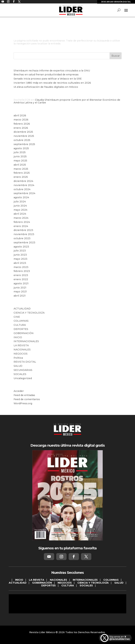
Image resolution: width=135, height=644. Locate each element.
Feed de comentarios (27, 399)
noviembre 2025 (24, 136)
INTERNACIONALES (26, 341)
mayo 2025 (20, 161)
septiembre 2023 (24, 242)
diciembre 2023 (23, 230)
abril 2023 (20, 263)
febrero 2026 (22, 124)
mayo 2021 (20, 292)
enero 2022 (21, 279)
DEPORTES (21, 329)
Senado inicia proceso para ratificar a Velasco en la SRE (48, 79)
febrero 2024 (22, 222)
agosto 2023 (21, 247)
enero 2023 (21, 275)
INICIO (18, 337)
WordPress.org (23, 403)
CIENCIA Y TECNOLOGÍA (29, 313)
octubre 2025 (22, 140)
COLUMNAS (21, 321)
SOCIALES (20, 374)
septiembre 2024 (24, 193)
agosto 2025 (21, 148)
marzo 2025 (21, 169)
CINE (17, 317)
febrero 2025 (22, 173)
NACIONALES (22, 350)
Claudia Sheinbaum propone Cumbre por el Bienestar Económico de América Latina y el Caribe (67, 101)
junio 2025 (20, 156)
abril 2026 (20, 115)
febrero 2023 (22, 271)
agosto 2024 (21, 197)
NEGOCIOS (21, 354)
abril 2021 (20, 296)
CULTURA (20, 325)
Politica (18, 358)
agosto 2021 (21, 283)
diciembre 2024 (23, 181)
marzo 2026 (21, 120)
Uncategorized (23, 378)
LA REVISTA (21, 345)
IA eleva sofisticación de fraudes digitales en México (46, 87)
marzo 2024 (21, 218)
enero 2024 (21, 226)
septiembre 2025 (24, 144)
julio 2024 (20, 202)
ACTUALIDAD (22, 309)
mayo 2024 (20, 210)
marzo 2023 (21, 267)
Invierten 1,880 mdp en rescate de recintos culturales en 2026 (52, 83)
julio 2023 (20, 251)
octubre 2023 (22, 238)
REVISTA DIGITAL (25, 362)
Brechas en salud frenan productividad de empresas (46, 75)
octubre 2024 (22, 189)
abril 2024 (20, 214)
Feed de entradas (24, 395)
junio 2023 (20, 255)
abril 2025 (20, 165)
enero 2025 (21, 177)
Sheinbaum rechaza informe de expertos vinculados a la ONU (52, 71)
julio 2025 (20, 152)
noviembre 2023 (24, 234)
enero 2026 (21, 128)
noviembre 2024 (24, 185)
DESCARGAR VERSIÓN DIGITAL (116, 2)
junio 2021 (20, 288)
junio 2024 (20, 206)
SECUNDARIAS (23, 370)
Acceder (19, 391)
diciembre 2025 (23, 132)
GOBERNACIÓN (24, 333)
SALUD (18, 366)
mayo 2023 (20, 259)
